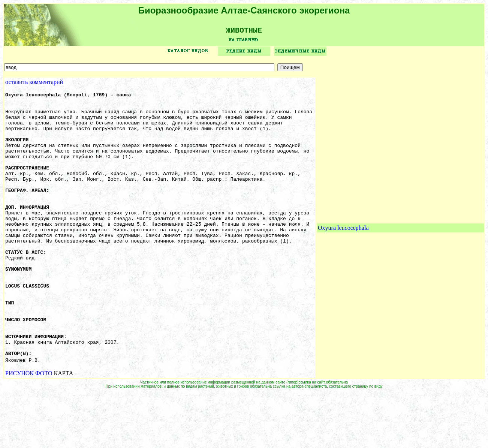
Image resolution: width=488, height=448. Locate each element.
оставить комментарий (34, 85)
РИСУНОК (19, 429)
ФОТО (44, 429)
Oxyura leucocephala (343, 257)
